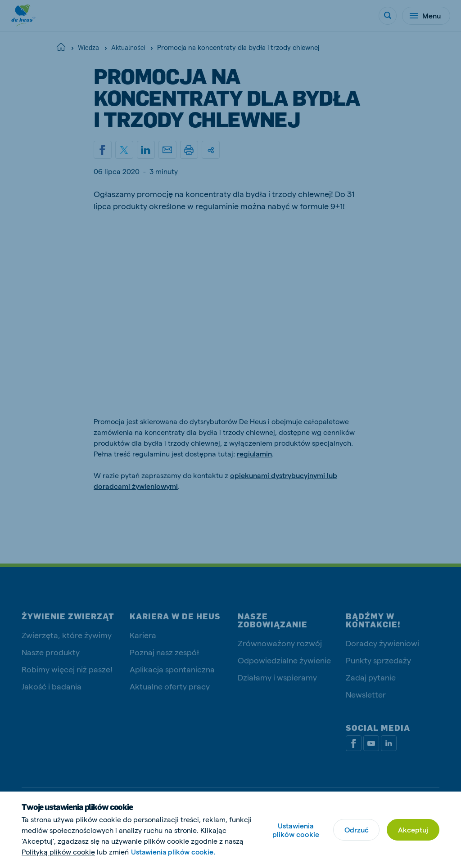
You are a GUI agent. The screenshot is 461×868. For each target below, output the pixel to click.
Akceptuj (413, 830)
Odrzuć (356, 830)
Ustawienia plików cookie (295, 830)
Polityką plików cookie (58, 852)
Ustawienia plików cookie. (174, 852)
